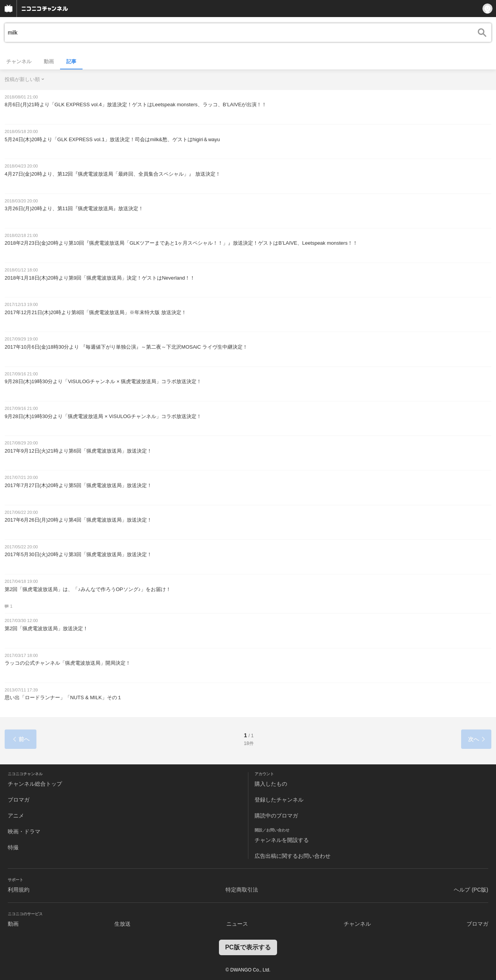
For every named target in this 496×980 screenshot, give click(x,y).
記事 (71, 61)
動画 (49, 61)
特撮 (13, 847)
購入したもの (271, 784)
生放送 (122, 924)
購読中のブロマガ (276, 816)
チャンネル (19, 61)
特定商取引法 (242, 890)
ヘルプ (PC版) (471, 890)
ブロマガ (19, 800)
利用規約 (19, 890)
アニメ (16, 816)
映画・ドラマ (24, 831)
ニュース (237, 924)
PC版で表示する (248, 947)
